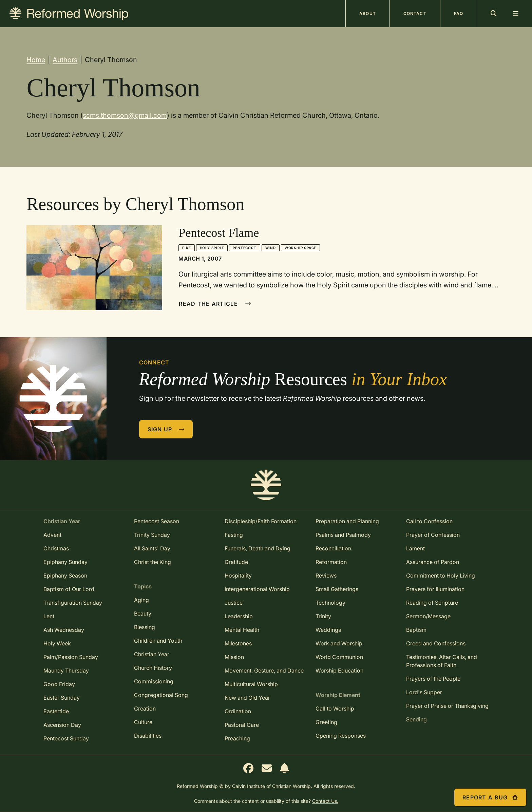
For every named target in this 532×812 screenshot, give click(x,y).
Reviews (326, 575)
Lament (415, 548)
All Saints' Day (152, 548)
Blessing (145, 627)
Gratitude (236, 562)
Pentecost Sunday (66, 738)
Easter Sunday (62, 698)
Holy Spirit (212, 248)
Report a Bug (490, 797)
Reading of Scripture (432, 603)
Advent (52, 535)
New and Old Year (247, 698)
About (368, 13)
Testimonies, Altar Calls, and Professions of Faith (442, 661)
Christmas (56, 548)
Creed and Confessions (436, 643)
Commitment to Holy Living (441, 575)
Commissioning (154, 681)
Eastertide (56, 711)
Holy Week (57, 643)
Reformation (331, 562)
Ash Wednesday (64, 630)
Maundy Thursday (66, 671)
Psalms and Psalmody (343, 535)
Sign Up (166, 429)
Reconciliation (333, 548)
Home (36, 60)
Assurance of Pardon (433, 562)
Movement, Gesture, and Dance (264, 671)
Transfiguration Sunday (73, 603)
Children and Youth (158, 641)
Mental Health (242, 630)
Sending (416, 719)
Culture (143, 722)
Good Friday (59, 684)
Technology (330, 603)
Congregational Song (161, 695)
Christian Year (152, 654)
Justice (234, 603)
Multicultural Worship (251, 684)
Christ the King (153, 562)
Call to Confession (429, 521)
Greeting (326, 722)
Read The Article (215, 304)
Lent (49, 616)
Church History (153, 668)
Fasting (234, 535)
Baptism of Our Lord (69, 589)
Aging (141, 600)
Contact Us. (325, 801)
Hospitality (238, 575)
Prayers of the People (433, 679)
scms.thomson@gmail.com (125, 115)
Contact (415, 13)
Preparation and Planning (347, 521)
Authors (65, 60)
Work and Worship (339, 643)
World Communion (339, 657)
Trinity (323, 616)
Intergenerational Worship (257, 589)
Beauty (143, 613)
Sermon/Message (428, 616)
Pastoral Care (242, 725)
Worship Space (300, 248)
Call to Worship (335, 709)
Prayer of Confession (433, 535)
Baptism (416, 630)
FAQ (459, 13)
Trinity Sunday (152, 535)
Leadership (239, 616)
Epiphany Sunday (65, 562)
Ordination (238, 711)
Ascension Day (62, 725)
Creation (145, 709)
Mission (234, 657)
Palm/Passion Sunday (71, 657)
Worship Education (339, 671)
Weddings (328, 630)
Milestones (238, 643)
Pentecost (244, 248)
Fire (186, 248)
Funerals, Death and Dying (258, 548)
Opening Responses (341, 736)
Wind (271, 248)
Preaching (237, 738)
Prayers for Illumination (435, 589)
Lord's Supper (424, 692)
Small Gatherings (337, 589)
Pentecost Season (157, 521)
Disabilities (148, 736)
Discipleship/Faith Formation (261, 521)
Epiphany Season (65, 575)
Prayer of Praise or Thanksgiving (447, 706)
